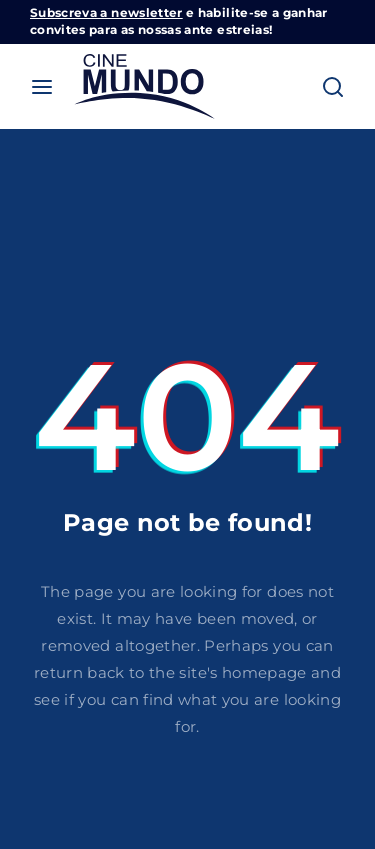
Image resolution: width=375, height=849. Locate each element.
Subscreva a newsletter (106, 12)
